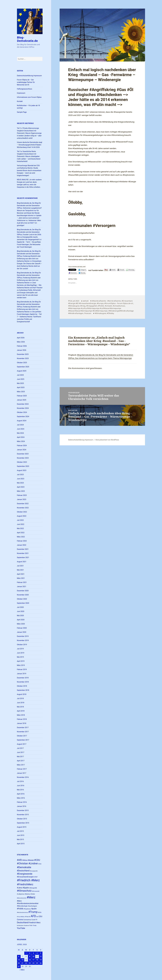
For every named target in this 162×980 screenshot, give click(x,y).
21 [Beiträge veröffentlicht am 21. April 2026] (22, 963)
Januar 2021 (22, 587)
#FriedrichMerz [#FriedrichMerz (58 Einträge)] (25, 884)
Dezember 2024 (23, 404)
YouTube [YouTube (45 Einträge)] (21, 928)
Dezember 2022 (23, 504)
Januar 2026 (22, 350)
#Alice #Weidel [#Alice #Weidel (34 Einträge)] (28, 860)
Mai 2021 (20, 570)
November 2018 (23, 682)
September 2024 (23, 416)
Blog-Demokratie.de (27, 39)
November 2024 (23, 408)
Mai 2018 (20, 707)
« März (22, 970)
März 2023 (21, 491)
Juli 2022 (20, 520)
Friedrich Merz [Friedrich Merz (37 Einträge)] (35, 923)
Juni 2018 (21, 703)
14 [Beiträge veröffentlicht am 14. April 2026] (22, 960)
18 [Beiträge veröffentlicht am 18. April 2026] (37, 960)
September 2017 (23, 740)
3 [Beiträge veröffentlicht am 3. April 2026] (33, 953)
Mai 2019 (20, 657)
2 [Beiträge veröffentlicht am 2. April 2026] (30, 953)
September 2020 (23, 603)
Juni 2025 (21, 379)
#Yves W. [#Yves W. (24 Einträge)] (28, 917)
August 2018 (22, 694)
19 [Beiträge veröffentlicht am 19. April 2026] (41, 960)
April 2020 (21, 620)
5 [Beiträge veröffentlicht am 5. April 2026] (41, 953)
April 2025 (21, 387)
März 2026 (21, 342)
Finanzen (88, 313)
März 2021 (21, 578)
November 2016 (23, 777)
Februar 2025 (22, 396)
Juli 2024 (20, 425)
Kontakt (20, 101)
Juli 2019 (20, 649)
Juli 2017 (20, 748)
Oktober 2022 (22, 512)
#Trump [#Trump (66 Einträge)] (33, 912)
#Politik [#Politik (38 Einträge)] (20, 909)
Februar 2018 (22, 719)
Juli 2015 (20, 831)
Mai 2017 (20, 757)
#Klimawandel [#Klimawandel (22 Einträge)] (36, 891)
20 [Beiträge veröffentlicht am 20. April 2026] (19, 963)
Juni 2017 (21, 752)
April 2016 (21, 794)
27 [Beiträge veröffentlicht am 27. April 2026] (19, 966)
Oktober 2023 (22, 462)
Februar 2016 (22, 802)
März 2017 (21, 765)
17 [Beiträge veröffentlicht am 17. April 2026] (33, 960)
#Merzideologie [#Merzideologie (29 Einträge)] (22, 906)
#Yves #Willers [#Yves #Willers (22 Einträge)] (21, 917)
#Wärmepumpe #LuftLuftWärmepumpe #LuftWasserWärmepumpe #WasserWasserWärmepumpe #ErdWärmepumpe (95, 310)
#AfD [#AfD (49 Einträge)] (19, 860)
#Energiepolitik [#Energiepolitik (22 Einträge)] (34, 871)
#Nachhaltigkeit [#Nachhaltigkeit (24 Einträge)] (32, 906)
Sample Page (22, 112)
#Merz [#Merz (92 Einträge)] (31, 897)
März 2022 (21, 537)
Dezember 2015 (23, 810)
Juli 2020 (20, 607)
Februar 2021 (22, 582)
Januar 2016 (22, 806)
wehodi (86, 301)
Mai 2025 (20, 383)
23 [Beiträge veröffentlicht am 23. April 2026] (30, 963)
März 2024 (21, 441)
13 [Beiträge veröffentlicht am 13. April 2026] (19, 960)
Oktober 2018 (22, 686)
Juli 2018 (20, 698)
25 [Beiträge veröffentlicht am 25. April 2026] (37, 963)
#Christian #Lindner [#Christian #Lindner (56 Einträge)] (27, 864)
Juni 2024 (21, 429)
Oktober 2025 (22, 363)
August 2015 (22, 827)
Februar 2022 (22, 541)
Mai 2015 (20, 839)
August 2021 (22, 562)
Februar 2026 (22, 346)
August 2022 (22, 516)
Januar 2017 (22, 773)
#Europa (100, 303)
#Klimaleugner (74, 306)
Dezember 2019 (23, 636)
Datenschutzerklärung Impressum (29, 76)
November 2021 (23, 553)
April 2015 (21, 844)
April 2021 (21, 574)
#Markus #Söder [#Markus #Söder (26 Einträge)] (30, 894)
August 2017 (22, 744)
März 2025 (21, 392)
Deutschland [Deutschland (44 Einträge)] (23, 923)
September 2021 (23, 557)
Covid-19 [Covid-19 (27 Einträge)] (34, 920)
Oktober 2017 (22, 736)
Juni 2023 (21, 479)
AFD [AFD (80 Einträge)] (33, 916)
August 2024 (22, 421)
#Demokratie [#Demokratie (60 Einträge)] (24, 867)
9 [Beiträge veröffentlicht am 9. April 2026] (30, 957)
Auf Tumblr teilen (96, 270)
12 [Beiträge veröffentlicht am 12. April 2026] (41, 957)
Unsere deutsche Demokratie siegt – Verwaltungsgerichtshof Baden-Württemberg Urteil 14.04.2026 (30, 145)
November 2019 (23, 640)
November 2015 (23, 815)
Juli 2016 (20, 781)
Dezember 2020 (23, 591)
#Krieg (83, 306)
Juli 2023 (20, 475)
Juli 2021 (20, 566)
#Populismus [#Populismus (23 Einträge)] (27, 909)
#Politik (101, 306)
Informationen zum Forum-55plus (29, 97)
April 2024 (21, 437)
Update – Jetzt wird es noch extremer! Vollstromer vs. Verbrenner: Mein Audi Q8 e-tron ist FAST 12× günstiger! (29, 220)
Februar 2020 (22, 628)
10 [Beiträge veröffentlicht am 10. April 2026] (33, 957)
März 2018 (21, 715)
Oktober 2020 (22, 599)
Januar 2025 (22, 400)
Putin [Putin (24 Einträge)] (31, 925)
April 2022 (21, 533)
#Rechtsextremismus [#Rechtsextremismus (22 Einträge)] (23, 912)
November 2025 (23, 358)
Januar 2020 (22, 632)
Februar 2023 (22, 495)
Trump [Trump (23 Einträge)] (35, 925)
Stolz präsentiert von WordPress (107, 440)
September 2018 (23, 690)
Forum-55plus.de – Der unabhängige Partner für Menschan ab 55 (26, 82)
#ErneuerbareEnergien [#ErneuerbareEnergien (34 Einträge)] (25, 877)
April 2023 (21, 487)
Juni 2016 (21, 786)
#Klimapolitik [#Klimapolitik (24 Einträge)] (33, 888)
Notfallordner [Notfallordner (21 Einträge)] (20, 926)
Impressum (21, 93)
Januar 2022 (22, 545)
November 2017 (23, 732)
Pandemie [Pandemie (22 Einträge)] (26, 926)
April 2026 (21, 338)
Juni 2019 (21, 653)
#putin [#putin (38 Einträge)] (34, 909)
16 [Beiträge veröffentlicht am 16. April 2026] (30, 960)
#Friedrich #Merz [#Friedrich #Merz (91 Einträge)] (28, 880)
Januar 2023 (22, 499)
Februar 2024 (22, 446)
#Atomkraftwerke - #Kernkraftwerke (106, 301)
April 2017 (21, 761)
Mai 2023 (20, 483)
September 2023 (23, 466)
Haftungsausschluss (25, 89)
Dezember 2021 (23, 549)
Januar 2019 (22, 674)
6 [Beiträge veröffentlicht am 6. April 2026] (19, 957)
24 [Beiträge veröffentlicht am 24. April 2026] (33, 963)
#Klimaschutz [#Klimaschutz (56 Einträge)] (24, 891)
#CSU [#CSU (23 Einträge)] (40, 864)
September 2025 (23, 367)
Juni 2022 (21, 524)
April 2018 (21, 711)
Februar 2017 (22, 769)
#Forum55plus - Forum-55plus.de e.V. (119, 303)
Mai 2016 (20, 790)
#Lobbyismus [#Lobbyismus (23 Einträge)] (21, 894)
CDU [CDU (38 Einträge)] (40, 916)
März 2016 (21, 798)
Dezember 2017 (23, 728)
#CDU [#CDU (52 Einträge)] (37, 860)
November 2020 (23, 595)
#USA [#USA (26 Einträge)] (40, 912)
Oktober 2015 (22, 819)
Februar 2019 (22, 669)
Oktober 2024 (22, 412)
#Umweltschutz (119, 306)
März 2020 (21, 624)
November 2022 (23, 508)
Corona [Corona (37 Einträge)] (20, 920)
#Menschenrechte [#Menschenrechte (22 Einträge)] (22, 898)
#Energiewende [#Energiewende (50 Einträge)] (25, 874)
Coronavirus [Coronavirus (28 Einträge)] (27, 920)
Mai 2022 (20, 528)
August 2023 (22, 470)
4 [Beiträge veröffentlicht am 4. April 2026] (37, 953)
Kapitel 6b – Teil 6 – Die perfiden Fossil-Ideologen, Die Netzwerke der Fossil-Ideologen (29, 245)
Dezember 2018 (23, 678)
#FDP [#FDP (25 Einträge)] (36, 877)
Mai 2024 (20, 433)
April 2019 (21, 661)
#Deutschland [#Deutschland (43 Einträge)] (23, 871)
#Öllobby (110, 313)
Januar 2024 (22, 450)
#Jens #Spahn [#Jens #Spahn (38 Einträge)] (23, 888)
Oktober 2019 (22, 645)
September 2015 (23, 823)
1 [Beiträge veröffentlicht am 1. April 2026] (26, 953)
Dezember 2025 (23, 354)
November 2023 (23, 458)
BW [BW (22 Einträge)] (37, 917)
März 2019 (21, 665)
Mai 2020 (20, 616)
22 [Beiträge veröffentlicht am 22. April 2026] (26, 963)
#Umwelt (108, 306)
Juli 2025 (20, 375)
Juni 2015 (21, 835)
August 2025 (22, 371)
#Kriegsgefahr (92, 306)
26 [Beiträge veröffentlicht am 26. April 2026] (41, 963)
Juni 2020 (21, 611)
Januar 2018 (22, 723)
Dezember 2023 (23, 454)
